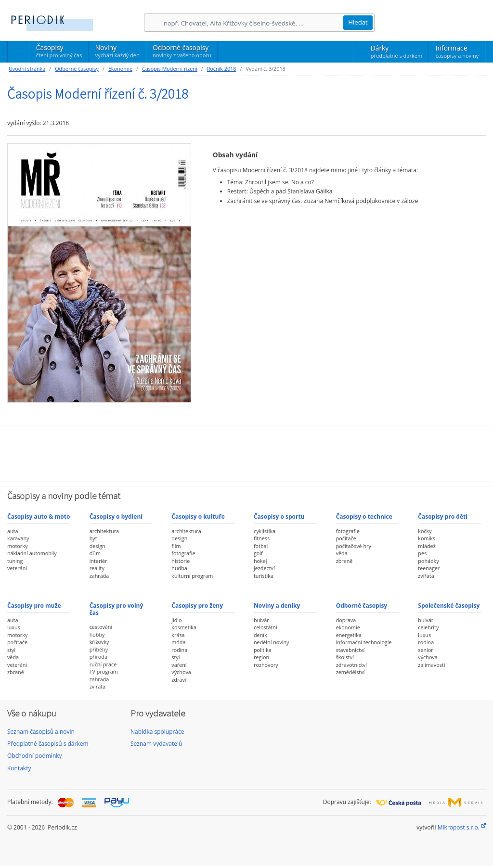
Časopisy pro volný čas (117, 609)
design (97, 546)
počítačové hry (354, 546)
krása (178, 635)
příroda (98, 657)
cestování (101, 627)
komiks (427, 538)
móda (178, 642)
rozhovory (266, 665)
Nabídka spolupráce (157, 732)
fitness (262, 538)
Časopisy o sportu (279, 517)
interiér (98, 561)
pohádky (428, 561)
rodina (179, 650)
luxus (14, 627)
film (176, 546)
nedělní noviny (272, 642)
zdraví (179, 680)
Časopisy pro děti (443, 517)
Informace (457, 51)
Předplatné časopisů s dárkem (48, 744)
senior (425, 650)
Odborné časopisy (182, 51)
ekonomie (348, 627)
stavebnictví (350, 650)
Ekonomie (120, 69)
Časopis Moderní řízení (170, 69)
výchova (181, 672)
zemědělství (350, 672)
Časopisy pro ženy (197, 606)
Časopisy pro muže (34, 606)
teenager (429, 568)
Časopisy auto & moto (39, 517)
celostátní (266, 627)
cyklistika (265, 531)
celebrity (428, 627)
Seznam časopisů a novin (41, 732)
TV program (104, 671)
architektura (104, 531)
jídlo (176, 620)
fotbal (261, 546)
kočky (425, 531)
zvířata (426, 576)
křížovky (99, 642)
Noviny (117, 51)
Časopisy (59, 52)
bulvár (261, 620)
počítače (346, 538)
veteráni (17, 568)
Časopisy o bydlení (116, 517)
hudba (179, 568)
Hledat (358, 22)
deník (260, 635)
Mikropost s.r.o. (459, 827)
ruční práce (103, 664)
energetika (349, 635)
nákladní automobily (32, 553)
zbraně (344, 561)
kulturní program (192, 576)
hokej (260, 561)
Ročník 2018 (222, 69)
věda (342, 553)
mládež (427, 546)
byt (93, 538)
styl (11, 650)
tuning (15, 561)
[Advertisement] (246, 452)
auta (13, 531)
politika (263, 650)
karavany (18, 538)
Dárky (396, 51)
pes (422, 553)
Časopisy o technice (364, 517)
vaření (179, 665)
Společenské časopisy (449, 606)
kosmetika (184, 627)
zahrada (99, 576)
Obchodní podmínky (35, 756)
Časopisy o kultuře (198, 517)
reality (97, 568)
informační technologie (364, 642)
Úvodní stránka (27, 69)
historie (181, 561)
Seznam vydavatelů (156, 744)
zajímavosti (431, 665)
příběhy (99, 649)
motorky (17, 546)
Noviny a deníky (277, 606)
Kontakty (19, 768)
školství (345, 657)
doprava (346, 620)
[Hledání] (253, 23)
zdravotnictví (351, 665)
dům (95, 553)
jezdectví (264, 568)
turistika (264, 576)
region (261, 657)
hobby (97, 634)
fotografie (183, 553)
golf (258, 553)
